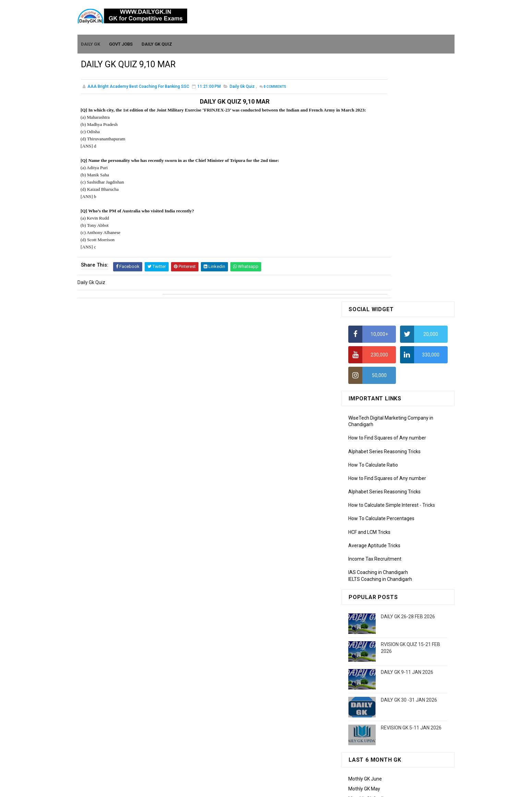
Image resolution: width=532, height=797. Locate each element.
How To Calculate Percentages (381, 275)
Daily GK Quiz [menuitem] (157, 42)
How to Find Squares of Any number (387, 195)
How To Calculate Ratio (373, 221)
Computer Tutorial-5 (370, 665)
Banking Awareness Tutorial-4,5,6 (385, 746)
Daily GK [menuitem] (91, 42)
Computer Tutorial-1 (370, 626)
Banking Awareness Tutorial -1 (381, 716)
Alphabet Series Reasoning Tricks (384, 208)
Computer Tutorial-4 (370, 655)
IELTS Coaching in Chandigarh (380, 336)
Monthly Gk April (366, 555)
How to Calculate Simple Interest (383, 262)
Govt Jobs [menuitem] (121, 42)
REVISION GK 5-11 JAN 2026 (411, 484)
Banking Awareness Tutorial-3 (381, 736)
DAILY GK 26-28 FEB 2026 (408, 373)
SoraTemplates (251, 788)
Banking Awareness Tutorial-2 (381, 726)
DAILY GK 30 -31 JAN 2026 (409, 457)
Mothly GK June (365, 536)
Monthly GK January (370, 585)
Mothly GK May (364, 546)
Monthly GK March (368, 565)
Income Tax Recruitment (375, 316)
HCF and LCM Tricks (369, 289)
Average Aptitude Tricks (374, 302)
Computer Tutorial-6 (370, 675)
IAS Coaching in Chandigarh (378, 329)
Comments (275, 87)
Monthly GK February (371, 575)
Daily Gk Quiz (242, 87)
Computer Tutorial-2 (370, 635)
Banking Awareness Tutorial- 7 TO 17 (388, 755)
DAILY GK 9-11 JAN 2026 (407, 429)
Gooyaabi (312, 788)
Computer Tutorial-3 (370, 645)
